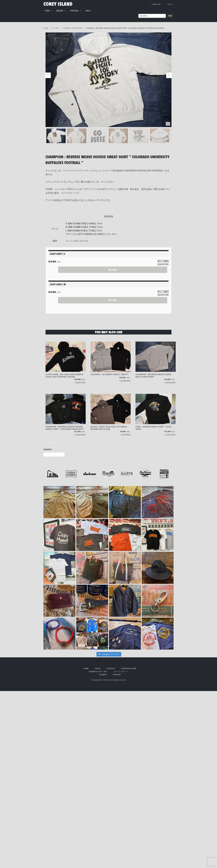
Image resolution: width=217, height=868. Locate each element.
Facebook (117, 675)
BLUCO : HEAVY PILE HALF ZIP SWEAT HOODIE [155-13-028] (109, 428)
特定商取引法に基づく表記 (98, 671)
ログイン (170, 4)
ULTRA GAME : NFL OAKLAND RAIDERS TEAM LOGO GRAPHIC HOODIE (64, 376)
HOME (86, 669)
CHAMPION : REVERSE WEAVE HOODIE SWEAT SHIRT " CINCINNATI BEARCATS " (65, 428)
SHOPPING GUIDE (129, 669)
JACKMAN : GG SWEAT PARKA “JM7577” (110, 374)
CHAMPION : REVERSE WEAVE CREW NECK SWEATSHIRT (153, 376)
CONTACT (111, 669)
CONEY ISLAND (58, 4)
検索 (170, 16)
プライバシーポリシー (121, 671)
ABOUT (98, 669)
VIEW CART (156, 4)
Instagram (103, 675)
